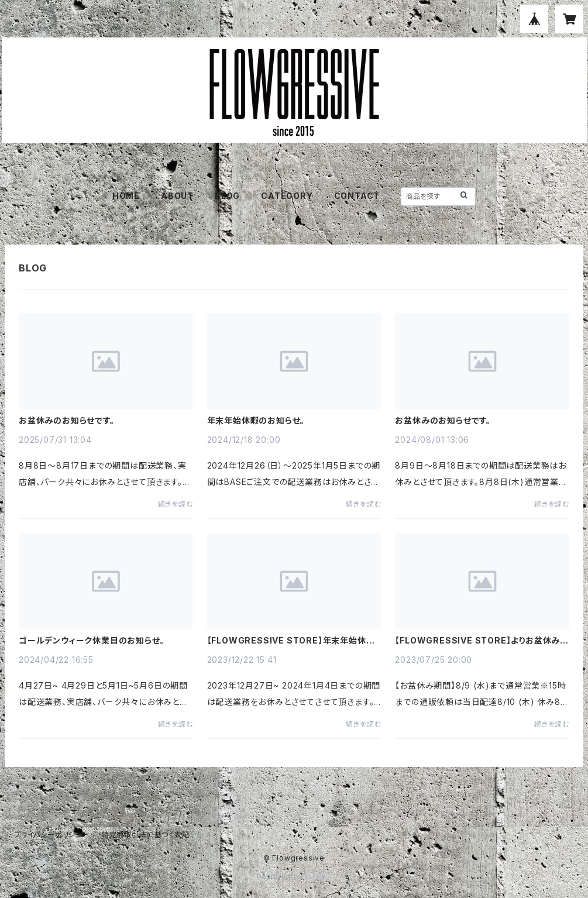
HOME (126, 196)
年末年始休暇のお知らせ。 (256, 421)
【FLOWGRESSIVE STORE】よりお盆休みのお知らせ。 (482, 641)
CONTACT (357, 196)
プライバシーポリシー (49, 835)
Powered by (294, 877)
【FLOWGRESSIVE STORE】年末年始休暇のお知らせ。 (291, 641)
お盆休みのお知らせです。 (67, 421)
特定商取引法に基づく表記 (146, 835)
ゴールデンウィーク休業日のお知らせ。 (92, 641)
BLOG (227, 196)
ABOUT (177, 196)
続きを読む (176, 504)
